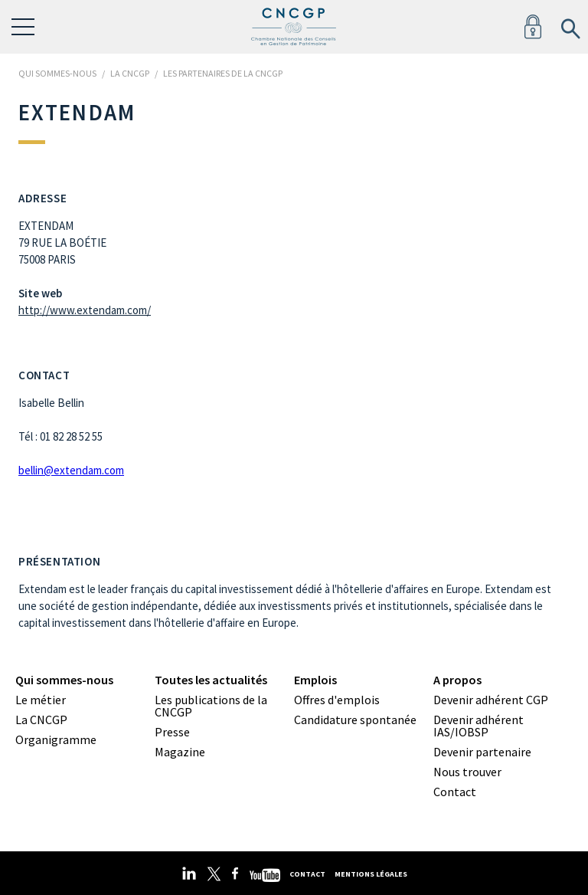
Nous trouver (467, 772)
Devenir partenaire (482, 752)
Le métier (41, 700)
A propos (457, 680)
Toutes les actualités (211, 680)
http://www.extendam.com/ (85, 310)
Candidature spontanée (355, 720)
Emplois (315, 680)
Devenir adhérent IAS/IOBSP (479, 726)
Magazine (180, 752)
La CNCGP (41, 720)
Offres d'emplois (337, 700)
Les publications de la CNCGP (211, 706)
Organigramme (56, 739)
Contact (455, 792)
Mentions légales (371, 874)
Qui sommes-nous (64, 680)
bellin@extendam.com (71, 470)
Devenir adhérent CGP (491, 700)
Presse (172, 732)
